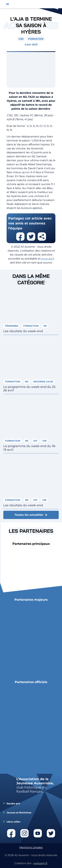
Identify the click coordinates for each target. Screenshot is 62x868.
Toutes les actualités (29, 515)
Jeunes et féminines (19, 813)
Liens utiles (13, 822)
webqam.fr (40, 863)
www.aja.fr (48, 259)
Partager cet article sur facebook (20, 237)
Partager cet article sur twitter (31, 237)
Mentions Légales (31, 847)
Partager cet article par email (42, 237)
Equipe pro (13, 804)
